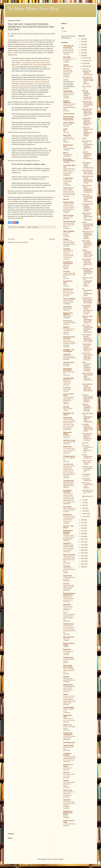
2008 (82, 550)
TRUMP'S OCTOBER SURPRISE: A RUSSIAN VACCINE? (87, 408)
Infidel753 (66, 327)
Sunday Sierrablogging (69, 323)
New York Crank (68, 464)
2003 (82, 564)
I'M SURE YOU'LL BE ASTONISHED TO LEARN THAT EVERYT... (87, 282)
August (85, 69)
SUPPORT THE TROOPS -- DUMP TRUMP (87, 73)
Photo (65, 131)
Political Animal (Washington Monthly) (68, 532)
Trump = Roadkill (68, 217)
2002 (82, 567)
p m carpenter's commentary (68, 491)
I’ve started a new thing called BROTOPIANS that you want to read (69, 758)
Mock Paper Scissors (69, 440)
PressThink (67, 566)
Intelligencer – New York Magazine (69, 351)
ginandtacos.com (68, 289)
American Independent (67, 102)
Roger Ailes (66, 639)
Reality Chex (67, 605)
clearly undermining (45, 50)
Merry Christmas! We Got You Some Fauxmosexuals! (69, 794)
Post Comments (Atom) (22, 242)
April (84, 508)
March (84, 511)
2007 (82, 553)
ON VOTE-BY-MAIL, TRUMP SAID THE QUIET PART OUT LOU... (87, 357)
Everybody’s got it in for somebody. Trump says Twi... (87, 469)
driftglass (66, 239)
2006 (82, 556)
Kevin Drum (67, 388)
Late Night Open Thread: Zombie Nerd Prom (69, 139)
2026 (82, 39)
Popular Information (69, 555)
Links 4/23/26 (67, 436)
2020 (82, 55)
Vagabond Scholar (69, 745)
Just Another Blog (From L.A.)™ (68, 379)
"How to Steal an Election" (27, 42)
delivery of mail (13, 53)
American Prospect (69, 114)
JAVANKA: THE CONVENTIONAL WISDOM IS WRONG (87, 104)
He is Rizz (66, 816)
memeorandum (68, 418)
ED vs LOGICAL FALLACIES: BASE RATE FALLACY (69, 292)
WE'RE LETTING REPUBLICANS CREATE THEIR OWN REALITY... (88, 81)
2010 (82, 545)
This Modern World (69, 743)
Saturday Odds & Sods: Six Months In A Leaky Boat (69, 275)
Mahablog (66, 407)
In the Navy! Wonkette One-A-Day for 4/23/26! (69, 784)
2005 (82, 559)
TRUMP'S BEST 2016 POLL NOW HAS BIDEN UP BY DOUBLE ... (87, 122)
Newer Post (11, 239)
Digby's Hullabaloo (69, 231)
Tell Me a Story (68, 725)
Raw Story (66, 584)
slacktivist (66, 677)
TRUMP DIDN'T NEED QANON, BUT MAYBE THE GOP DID (87, 300)
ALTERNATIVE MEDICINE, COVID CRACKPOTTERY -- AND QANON (87, 310)
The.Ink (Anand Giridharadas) (68, 734)
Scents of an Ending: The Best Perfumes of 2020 (69, 670)
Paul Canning (67, 507)
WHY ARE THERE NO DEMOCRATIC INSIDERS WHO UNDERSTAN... (88, 418)
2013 (82, 536)
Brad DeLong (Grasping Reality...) (69, 160)
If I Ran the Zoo (68, 321)
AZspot (65, 129)
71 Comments (34, 227)
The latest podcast (68, 154)
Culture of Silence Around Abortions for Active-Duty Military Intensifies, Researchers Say (69, 629)
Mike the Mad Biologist (67, 433)
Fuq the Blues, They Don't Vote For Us (88, 492)
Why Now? (66, 772)
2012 (82, 539)
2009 (82, 547)
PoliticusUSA (67, 543)
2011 (82, 542)
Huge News (85, 443)
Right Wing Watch (69, 637)
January (85, 516)
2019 (82, 520)
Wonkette (66, 780)
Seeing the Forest (68, 657)
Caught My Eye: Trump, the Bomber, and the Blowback (68, 598)
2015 (82, 531)
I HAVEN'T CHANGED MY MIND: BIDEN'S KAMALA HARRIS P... (88, 398)
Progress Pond (67, 576)
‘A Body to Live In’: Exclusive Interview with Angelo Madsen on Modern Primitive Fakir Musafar (69, 207)
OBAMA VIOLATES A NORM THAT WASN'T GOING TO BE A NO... (88, 254)
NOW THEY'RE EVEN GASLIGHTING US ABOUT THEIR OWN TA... (87, 145)
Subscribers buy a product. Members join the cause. (69, 569)
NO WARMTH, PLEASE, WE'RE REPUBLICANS (87, 165)
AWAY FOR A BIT (87, 496)
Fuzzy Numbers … (68, 316)
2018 (82, 523)
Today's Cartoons (68, 308)
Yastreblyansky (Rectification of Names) (68, 813)
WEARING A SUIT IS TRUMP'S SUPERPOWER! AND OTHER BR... (88, 272)
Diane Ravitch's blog (69, 222)
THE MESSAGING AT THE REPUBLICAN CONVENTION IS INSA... (88, 180)
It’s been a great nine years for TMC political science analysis (69, 450)
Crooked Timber (68, 178)
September (86, 66)
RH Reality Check (69, 624)
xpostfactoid (67, 800)
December (85, 58)
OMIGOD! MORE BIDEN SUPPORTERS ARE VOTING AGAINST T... (87, 320)
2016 (82, 528)
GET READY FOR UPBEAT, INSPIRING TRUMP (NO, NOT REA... (87, 207)
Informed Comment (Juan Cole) (69, 338)
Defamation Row (68, 768)
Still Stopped (67, 364)
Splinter (66, 694)
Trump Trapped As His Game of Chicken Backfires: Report (69, 688)
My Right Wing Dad (69, 456)
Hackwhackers (68, 307)
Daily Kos (66, 199)
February (85, 514)
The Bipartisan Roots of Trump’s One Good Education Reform (69, 537)
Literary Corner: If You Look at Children (87, 462)
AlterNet (66, 80)
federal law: (36, 161)
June (84, 503)
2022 (82, 50)
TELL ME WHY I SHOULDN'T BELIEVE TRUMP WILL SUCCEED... (87, 437)
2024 (82, 44)
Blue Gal (66, 153)
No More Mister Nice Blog (33, 9)
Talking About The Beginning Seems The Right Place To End (69, 484)
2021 (82, 53)
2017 (82, 525)
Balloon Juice (67, 135)
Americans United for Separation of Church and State (69, 118)
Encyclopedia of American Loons (68, 263)
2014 (82, 534)
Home (32, 239)
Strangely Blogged (69, 707)
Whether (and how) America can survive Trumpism (69, 94)
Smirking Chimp (68, 685)
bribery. (38, 132)
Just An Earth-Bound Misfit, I (68, 369)
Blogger (61, 859)
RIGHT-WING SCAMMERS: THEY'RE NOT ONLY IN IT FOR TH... (87, 244)
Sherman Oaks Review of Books (68, 666)
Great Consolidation (69, 299)
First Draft (66, 272)
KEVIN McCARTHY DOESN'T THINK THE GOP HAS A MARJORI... (86, 367)
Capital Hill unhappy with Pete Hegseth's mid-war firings (69, 587)
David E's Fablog (68, 215)
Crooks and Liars (68, 188)
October (85, 63)
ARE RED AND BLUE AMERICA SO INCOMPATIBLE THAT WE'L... (87, 189)
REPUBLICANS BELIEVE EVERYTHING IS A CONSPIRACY (87, 217)
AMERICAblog (68, 91)
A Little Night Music (69, 148)
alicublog (66, 65)
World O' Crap (68, 790)
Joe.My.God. (67, 354)
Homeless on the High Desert (68, 314)
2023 (82, 47)
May (84, 505)
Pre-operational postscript (86, 475)
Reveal (65, 613)
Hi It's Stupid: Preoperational (87, 479)
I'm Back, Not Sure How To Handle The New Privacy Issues (68, 51)
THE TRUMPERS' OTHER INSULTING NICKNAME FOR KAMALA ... (87, 388)
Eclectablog (67, 249)
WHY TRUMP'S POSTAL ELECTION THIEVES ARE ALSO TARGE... (87, 338)
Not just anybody (68, 124)
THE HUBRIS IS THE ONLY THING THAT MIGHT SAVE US (87, 263)
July (84, 500)
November (86, 61)
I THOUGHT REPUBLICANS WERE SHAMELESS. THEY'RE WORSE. (87, 132)
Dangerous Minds (68, 202)
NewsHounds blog (68, 481)
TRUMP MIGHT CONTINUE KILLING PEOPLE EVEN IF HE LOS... (87, 347)
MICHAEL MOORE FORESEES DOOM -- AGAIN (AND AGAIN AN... (87, 95)
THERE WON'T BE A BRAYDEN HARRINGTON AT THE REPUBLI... (88, 235)
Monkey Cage (67, 447)
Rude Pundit (67, 649)
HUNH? (84, 139)
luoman (49, 859)
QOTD (65, 284)
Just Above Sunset (69, 362)
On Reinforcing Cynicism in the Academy (67, 182)
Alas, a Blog (67, 57)
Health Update (67, 389)
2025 (82, 42)
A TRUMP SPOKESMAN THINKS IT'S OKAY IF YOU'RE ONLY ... (87, 156)
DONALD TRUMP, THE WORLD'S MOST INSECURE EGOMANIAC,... (88, 378)
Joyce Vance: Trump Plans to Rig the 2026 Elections (69, 225)
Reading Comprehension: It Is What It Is (87, 456)
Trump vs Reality (68, 409)
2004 (82, 561)
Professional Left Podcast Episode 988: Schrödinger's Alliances (69, 243)
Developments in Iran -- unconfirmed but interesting (69, 331)
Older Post (52, 239)
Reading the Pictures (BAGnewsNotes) (69, 594)
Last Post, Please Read (69, 824)
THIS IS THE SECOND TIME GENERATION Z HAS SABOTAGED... (87, 198)
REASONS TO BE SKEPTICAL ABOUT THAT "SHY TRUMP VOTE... (87, 112)
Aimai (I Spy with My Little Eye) (68, 47)
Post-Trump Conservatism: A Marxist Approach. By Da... (87, 449)
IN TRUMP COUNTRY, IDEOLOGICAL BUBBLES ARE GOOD (87, 428)
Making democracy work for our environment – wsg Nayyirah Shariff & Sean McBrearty (68, 254)
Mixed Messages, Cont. (69, 442)
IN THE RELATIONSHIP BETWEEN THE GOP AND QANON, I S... (88, 226)
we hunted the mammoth (67, 754)
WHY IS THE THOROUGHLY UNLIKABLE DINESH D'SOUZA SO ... (87, 329)
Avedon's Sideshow (69, 123)
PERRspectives (68, 515)
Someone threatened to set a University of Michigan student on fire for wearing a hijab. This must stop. (69, 699)
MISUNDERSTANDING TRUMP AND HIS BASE (87, 172)
